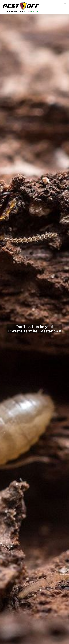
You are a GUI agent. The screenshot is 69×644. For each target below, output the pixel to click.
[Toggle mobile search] (62, 3)
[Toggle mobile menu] (65, 3)
